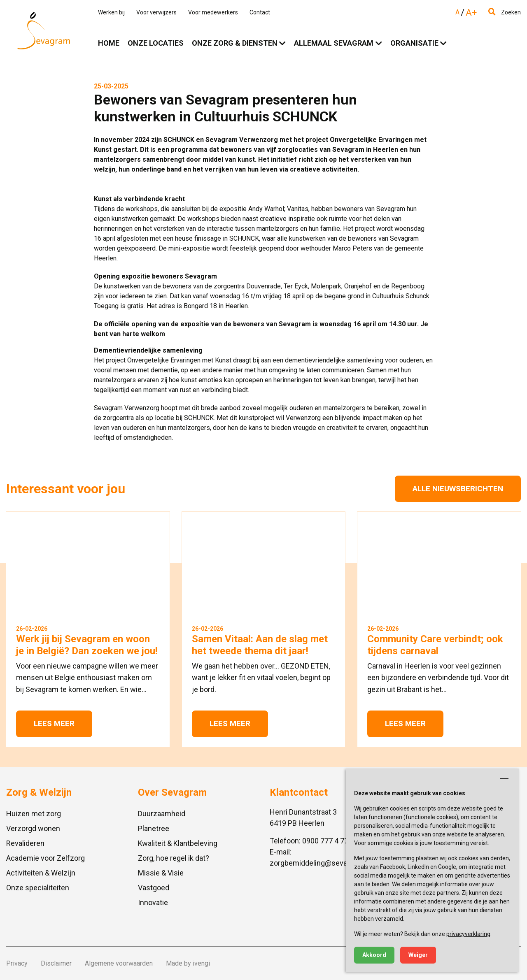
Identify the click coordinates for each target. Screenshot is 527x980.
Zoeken (505, 12)
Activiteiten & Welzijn (41, 873)
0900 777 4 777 (327, 841)
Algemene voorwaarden (119, 963)
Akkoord (374, 955)
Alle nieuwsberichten (458, 489)
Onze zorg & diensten (235, 43)
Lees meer (54, 723)
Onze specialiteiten (38, 888)
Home (109, 43)
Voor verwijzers (156, 12)
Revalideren (25, 843)
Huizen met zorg (34, 814)
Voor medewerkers (213, 12)
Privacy (17, 963)
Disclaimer (56, 963)
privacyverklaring (468, 934)
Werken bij (111, 12)
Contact (260, 12)
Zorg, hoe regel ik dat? (174, 858)
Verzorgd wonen (33, 828)
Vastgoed (154, 888)
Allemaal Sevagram (334, 43)
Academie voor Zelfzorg (45, 858)
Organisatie (414, 43)
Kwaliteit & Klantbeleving (178, 843)
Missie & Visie (161, 873)
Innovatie (153, 902)
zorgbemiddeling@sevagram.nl (321, 863)
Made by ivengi (188, 963)
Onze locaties (156, 43)
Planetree (154, 828)
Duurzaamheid (162, 814)
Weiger (418, 955)
